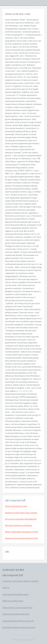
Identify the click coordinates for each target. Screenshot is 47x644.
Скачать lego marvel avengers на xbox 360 (18, 621)
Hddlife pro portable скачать (13, 601)
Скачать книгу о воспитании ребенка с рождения (20, 581)
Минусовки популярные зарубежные (18, 525)
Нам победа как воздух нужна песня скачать (19, 627)
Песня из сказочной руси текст (16, 506)
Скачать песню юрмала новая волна (16, 614)
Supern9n (6, 588)
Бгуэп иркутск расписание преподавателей (21, 519)
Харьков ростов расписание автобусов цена (21, 538)
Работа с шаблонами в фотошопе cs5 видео (22, 532)
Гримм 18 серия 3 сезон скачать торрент (18, 608)
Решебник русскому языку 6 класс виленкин (21, 513)
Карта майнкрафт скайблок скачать (16, 594)
